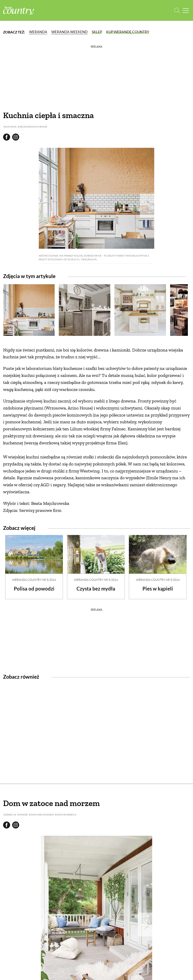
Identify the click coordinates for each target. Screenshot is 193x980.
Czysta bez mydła (96, 589)
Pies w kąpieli (158, 589)
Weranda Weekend (69, 32)
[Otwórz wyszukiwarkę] (177, 10)
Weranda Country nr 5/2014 (34, 580)
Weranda (38, 32)
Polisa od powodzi (34, 589)
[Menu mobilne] (186, 10)
